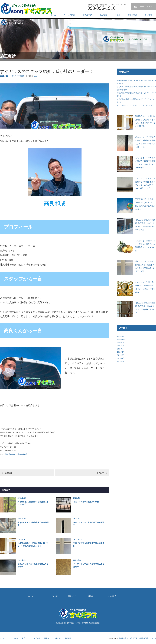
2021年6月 (121, 352)
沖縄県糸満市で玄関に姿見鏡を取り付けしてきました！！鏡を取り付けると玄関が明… (145, 121)
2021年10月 (121, 340)
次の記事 (100, 473)
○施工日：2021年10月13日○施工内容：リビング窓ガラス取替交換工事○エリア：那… (145, 225)
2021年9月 (121, 343)
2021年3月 (121, 361)
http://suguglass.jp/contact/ (16, 454)
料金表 (117, 15)
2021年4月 (121, 358)
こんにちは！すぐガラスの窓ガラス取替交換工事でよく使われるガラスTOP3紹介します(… (145, 183)
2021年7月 (121, 349)
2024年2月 (121, 337)
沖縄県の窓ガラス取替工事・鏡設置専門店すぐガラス (137, 638)
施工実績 (103, 15)
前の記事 (9, 473)
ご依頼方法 (132, 15)
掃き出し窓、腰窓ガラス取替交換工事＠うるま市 (33, 503)
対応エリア (87, 15)
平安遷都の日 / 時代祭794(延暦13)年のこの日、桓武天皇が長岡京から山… (145, 204)
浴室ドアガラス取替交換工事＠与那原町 (89, 545)
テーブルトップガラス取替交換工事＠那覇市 (89, 565)
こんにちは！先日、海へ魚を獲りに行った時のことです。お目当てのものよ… (145, 287)
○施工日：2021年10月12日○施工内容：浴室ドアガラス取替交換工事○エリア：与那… (145, 266)
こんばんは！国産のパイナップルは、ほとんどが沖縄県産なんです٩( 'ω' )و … (145, 246)
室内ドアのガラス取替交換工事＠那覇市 (89, 524)
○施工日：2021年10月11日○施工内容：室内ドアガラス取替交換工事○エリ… (145, 308)
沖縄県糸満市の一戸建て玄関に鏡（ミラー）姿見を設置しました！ (33, 545)
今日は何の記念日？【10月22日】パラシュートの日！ (136, 105)
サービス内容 (69, 15)
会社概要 (148, 15)
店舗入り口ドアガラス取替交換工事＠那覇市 (33, 565)
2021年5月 (121, 355)
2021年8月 (121, 346)
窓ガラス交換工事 (18, 76)
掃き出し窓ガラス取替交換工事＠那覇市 (33, 524)
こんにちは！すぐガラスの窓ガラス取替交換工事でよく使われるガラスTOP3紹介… (145, 163)
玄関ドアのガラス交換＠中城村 (86, 502)
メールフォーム (146, 6)
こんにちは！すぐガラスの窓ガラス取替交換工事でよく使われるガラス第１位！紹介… (145, 142)
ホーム (53, 15)
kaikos (36, 76)
